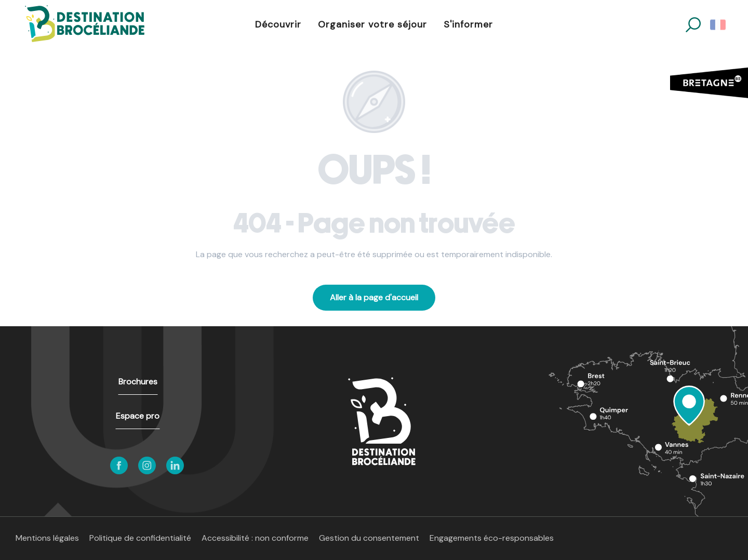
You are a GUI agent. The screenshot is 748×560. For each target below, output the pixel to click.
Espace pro (138, 416)
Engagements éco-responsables (492, 538)
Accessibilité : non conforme (255, 538)
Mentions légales (47, 538)
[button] (693, 25)
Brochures (138, 382)
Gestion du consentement (369, 538)
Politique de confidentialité (140, 538)
